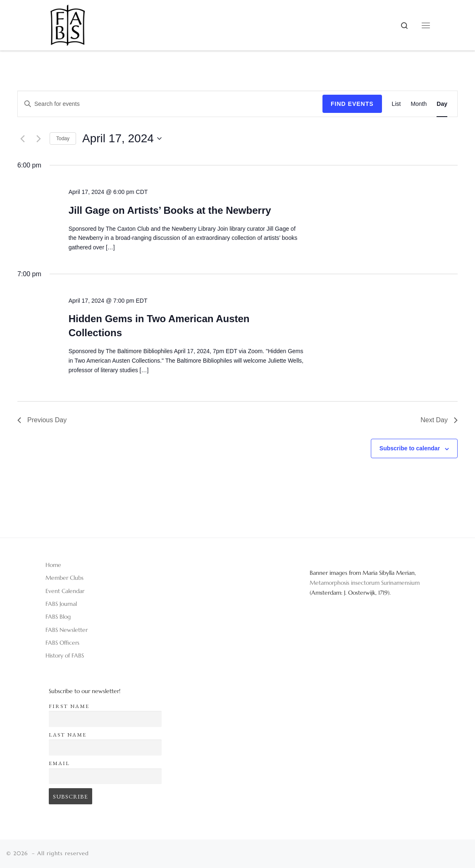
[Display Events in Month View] (419, 104)
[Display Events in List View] (396, 104)
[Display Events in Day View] (442, 104)
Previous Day (42, 420)
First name (69, 706)
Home (53, 565)
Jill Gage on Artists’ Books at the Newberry (170, 210)
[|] (68, 22)
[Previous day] (22, 139)
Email (59, 763)
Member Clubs (64, 578)
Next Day (439, 420)
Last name (68, 735)
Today (63, 139)
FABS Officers (62, 643)
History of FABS (65, 655)
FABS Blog (58, 617)
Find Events (352, 104)
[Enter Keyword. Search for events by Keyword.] (170, 104)
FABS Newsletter (67, 630)
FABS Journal (61, 604)
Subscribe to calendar (410, 448)
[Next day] (38, 139)
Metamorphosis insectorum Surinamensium (365, 583)
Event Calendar (65, 591)
